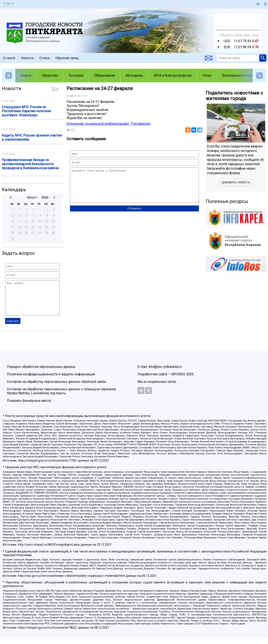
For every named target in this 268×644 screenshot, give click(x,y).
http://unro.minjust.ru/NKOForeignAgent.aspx (49, 551)
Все (55, 88)
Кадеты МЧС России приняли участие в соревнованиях (32, 137)
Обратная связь (67, 58)
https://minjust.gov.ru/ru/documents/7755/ (48, 467)
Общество (50, 75)
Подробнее (238, 20)
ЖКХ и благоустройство (173, 75)
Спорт (207, 75)
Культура (76, 75)
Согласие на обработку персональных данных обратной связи (56, 388)
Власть (26, 75)
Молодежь (134, 75)
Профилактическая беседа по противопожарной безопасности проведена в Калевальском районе (30, 164)
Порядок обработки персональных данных (41, 373)
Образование (105, 75)
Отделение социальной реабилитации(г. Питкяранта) (108, 124)
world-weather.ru (238, 24)
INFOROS (178, 381)
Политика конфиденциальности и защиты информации (51, 381)
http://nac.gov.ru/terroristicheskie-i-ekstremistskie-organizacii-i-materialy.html (71, 582)
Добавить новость (236, 182)
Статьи (45, 58)
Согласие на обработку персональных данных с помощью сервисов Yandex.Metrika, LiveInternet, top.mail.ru (61, 398)
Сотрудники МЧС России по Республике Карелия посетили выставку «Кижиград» (26, 111)
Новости (27, 58)
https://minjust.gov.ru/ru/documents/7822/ (48, 634)
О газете (9, 58)
